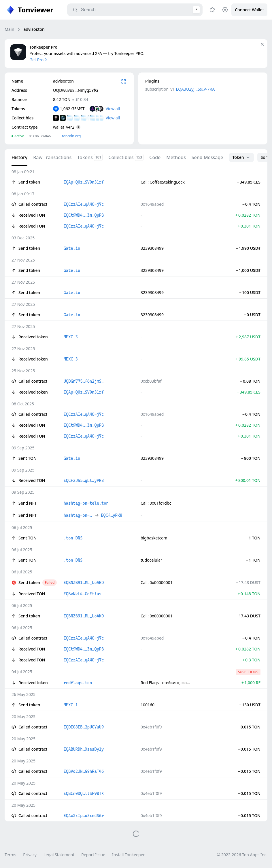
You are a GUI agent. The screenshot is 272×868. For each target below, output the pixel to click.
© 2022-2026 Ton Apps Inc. (242, 855)
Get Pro (39, 60)
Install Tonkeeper (128, 855)
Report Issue (93, 855)
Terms (10, 855)
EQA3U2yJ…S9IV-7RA (195, 89)
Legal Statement (59, 855)
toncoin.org (71, 136)
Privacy (30, 855)
